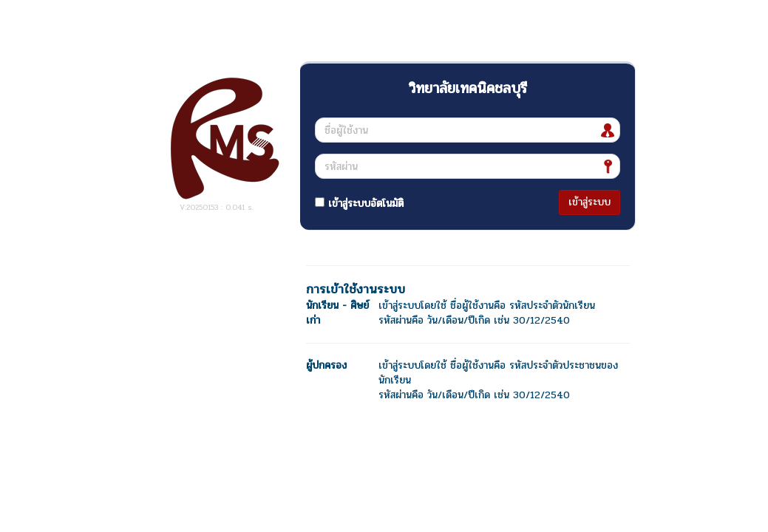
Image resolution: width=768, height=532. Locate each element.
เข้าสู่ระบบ (589, 202)
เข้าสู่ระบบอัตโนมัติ (359, 204)
